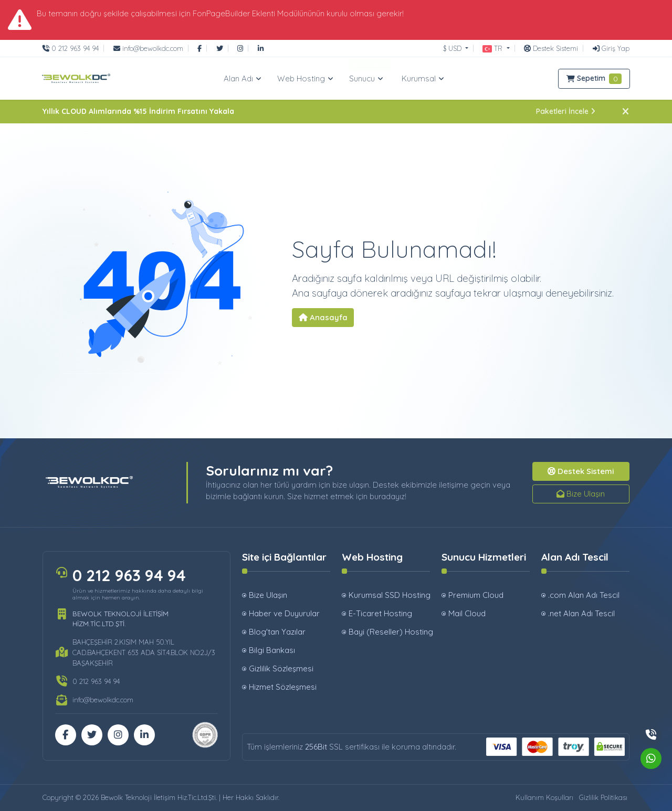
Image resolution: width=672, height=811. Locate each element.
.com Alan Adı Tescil (584, 595)
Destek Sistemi (581, 471)
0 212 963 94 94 (129, 575)
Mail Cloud (467, 613)
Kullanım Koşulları (544, 797)
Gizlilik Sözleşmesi (281, 668)
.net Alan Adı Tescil (581, 613)
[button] (496, 48)
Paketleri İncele (566, 111)
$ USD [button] (453, 48)
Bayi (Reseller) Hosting (389, 632)
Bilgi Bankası (272, 650)
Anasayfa (323, 317)
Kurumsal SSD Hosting (389, 595)
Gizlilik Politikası (603, 797)
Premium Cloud (476, 595)
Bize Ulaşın (581, 494)
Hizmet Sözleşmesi (283, 687)
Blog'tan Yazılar (277, 632)
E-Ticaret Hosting (380, 613)
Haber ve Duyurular (284, 613)
